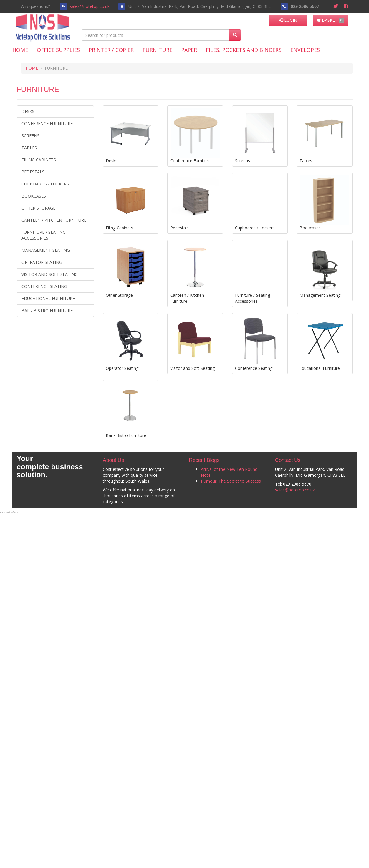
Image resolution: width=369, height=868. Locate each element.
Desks (28, 111)
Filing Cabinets (39, 160)
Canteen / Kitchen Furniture (54, 220)
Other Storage (38, 208)
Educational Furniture (48, 298)
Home (20, 50)
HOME (32, 68)
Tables (29, 148)
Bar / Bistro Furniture (47, 310)
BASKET (330, 20)
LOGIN (288, 20)
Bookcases (34, 196)
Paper (189, 50)
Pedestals (33, 172)
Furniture (157, 50)
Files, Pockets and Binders (244, 50)
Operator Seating (42, 262)
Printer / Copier (111, 50)
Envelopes (305, 50)
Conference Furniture (47, 124)
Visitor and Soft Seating (50, 274)
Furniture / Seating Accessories (44, 235)
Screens (30, 136)
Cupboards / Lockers (45, 184)
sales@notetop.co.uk (90, 6)
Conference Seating (44, 286)
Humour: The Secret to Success (231, 481)
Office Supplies (58, 50)
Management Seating (46, 250)
